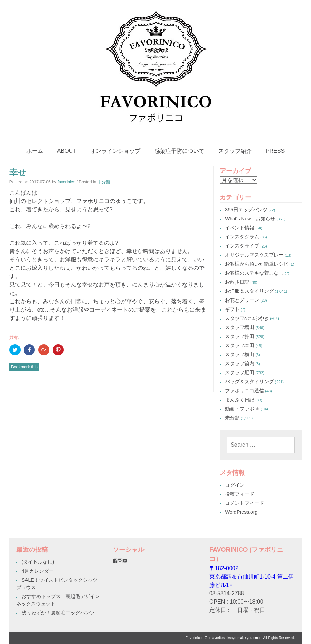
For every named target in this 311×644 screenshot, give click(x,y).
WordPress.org (241, 512)
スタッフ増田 (240, 327)
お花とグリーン (242, 300)
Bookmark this (24, 367)
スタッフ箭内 (240, 363)
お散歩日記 (237, 282)
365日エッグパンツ (246, 210)
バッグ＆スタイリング (249, 382)
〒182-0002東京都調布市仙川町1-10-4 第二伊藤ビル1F (252, 577)
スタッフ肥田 (240, 372)
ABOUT (67, 151)
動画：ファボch (242, 409)
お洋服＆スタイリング (249, 291)
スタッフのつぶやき (247, 318)
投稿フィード (240, 494)
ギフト (232, 309)
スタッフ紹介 (235, 151)
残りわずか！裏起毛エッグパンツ (58, 613)
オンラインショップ (115, 151)
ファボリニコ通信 (244, 391)
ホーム (35, 151)
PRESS (275, 151)
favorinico (66, 182)
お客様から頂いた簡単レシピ (257, 264)
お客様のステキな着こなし (254, 273)
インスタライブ (242, 246)
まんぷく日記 (240, 400)
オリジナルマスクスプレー (254, 255)
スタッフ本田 (240, 345)
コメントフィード (244, 503)
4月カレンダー (38, 571)
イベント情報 (240, 228)
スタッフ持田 (240, 336)
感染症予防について (179, 151)
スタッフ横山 (240, 354)
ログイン (235, 485)
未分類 (104, 182)
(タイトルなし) (38, 562)
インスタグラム (242, 237)
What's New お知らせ (250, 219)
